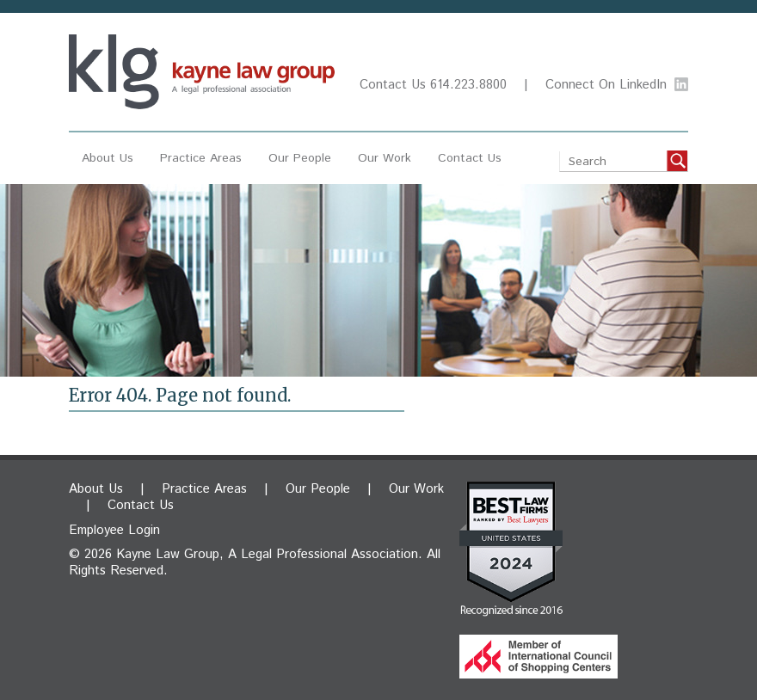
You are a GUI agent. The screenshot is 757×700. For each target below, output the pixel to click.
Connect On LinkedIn (606, 85)
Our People (300, 158)
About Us (108, 158)
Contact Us (393, 85)
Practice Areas (201, 158)
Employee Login (114, 530)
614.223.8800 (468, 85)
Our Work (385, 158)
